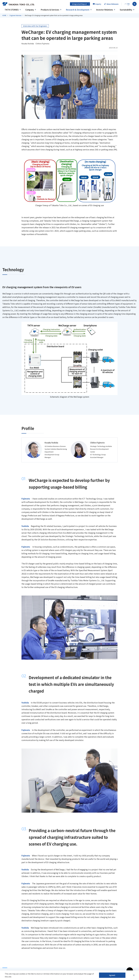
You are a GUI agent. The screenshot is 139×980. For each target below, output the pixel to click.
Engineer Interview (16, 15)
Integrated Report (79, 4)
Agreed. (112, 975)
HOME (4, 15)
